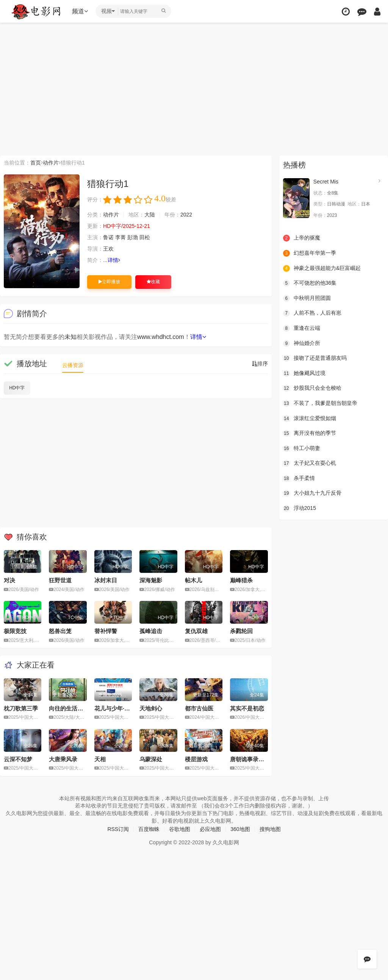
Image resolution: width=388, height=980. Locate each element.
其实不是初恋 (247, 708)
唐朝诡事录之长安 (253, 759)
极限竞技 (15, 631)
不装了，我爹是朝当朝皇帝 (320, 403)
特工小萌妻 (302, 448)
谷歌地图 (180, 829)
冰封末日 (106, 580)
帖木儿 (193, 580)
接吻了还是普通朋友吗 (315, 358)
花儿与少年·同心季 (118, 708)
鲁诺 (108, 237)
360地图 (240, 829)
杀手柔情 (299, 478)
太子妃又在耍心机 (310, 463)
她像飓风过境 (304, 373)
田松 (145, 237)
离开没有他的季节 (310, 433)
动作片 (51, 163)
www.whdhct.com (161, 337)
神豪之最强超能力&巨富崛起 (322, 268)
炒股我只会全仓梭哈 (312, 388)
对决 (9, 580)
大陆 (150, 215)
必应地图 (210, 829)
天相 (100, 759)
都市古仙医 (199, 708)
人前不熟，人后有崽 (312, 313)
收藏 (153, 282)
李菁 (120, 237)
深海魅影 (151, 580)
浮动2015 (300, 508)
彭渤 (133, 237)
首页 (36, 163)
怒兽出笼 (60, 631)
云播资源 (73, 365)
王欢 (108, 249)
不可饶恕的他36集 (310, 283)
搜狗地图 (270, 829)
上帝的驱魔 (302, 238)
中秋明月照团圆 (307, 298)
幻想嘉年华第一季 (310, 253)
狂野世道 (60, 580)
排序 (260, 364)
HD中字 (17, 388)
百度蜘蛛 (149, 829)
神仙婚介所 (302, 343)
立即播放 (109, 282)
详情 (114, 260)
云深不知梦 (18, 759)
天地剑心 (151, 708)
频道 (80, 11)
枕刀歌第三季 (21, 708)
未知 (70, 337)
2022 (186, 215)
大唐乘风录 (63, 759)
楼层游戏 (196, 759)
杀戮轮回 (241, 631)
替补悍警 (106, 631)
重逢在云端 (302, 328)
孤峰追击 (151, 631)
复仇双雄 (196, 631)
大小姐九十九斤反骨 (312, 493)
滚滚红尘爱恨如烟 (310, 419)
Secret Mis (326, 182)
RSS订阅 (118, 829)
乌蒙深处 (151, 759)
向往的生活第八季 (72, 708)
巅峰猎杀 (241, 580)
